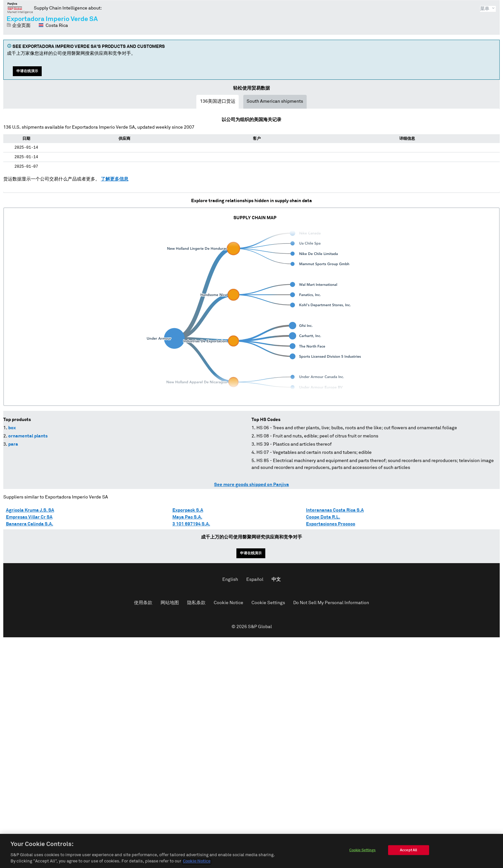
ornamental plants (28, 436)
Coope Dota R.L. (323, 517)
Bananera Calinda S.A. (30, 524)
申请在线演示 (27, 71)
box (12, 428)
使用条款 (143, 603)
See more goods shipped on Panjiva (251, 485)
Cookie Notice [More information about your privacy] (197, 863)
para (13, 444)
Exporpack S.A (188, 510)
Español (255, 580)
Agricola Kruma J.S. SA (30, 510)
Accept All (408, 852)
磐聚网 (20, 8)
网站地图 (170, 603)
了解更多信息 (115, 179)
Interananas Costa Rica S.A (335, 510)
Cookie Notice (229, 603)
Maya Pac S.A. (187, 517)
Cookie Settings (268, 603)
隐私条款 (196, 603)
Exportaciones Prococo (331, 524)
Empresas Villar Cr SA (29, 517)
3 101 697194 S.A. (191, 524)
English (230, 580)
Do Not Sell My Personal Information (331, 603)
